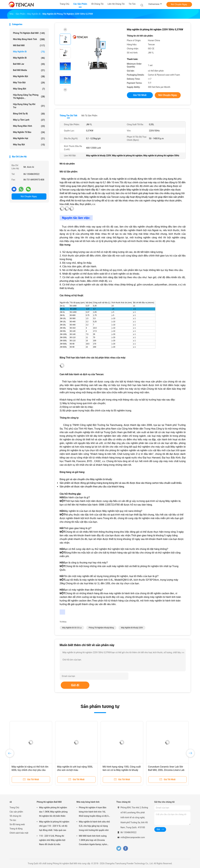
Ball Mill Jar (29, 64)
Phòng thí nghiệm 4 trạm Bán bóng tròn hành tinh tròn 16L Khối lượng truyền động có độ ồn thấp (94, 812)
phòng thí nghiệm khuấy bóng (101, 628)
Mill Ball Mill (29, 46)
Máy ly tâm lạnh (29, 120)
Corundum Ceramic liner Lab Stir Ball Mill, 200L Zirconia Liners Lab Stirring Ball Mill (166, 770)
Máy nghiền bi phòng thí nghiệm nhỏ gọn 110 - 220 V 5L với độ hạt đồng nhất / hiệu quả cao (54, 826)
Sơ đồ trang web (17, 824)
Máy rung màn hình (29, 126)
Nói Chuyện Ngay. (179, 4)
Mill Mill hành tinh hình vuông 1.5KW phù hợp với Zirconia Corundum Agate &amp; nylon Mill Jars (93, 841)
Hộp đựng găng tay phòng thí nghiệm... (29, 96)
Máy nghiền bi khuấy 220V (132, 628)
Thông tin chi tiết (69, 116)
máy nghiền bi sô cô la (72, 628)
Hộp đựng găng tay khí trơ (29, 106)
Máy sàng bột (29, 89)
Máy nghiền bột (29, 76)
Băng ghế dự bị (29, 114)
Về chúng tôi (15, 816)
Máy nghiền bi (29, 52)
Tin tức (13, 820)
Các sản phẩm (16, 812)
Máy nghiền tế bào (29, 132)
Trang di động (16, 829)
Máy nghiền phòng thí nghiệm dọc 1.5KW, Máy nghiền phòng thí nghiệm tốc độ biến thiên (53, 812)
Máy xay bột (29, 145)
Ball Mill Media (29, 70)
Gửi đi (75, 685)
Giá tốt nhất (140, 95)
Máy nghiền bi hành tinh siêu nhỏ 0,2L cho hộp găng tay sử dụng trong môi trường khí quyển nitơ (94, 826)
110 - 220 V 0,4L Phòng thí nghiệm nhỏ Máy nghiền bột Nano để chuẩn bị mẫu (52, 840)
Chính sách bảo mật (19, 833)
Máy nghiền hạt (29, 138)
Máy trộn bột (29, 83)
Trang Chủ (14, 808)
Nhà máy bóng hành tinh (29, 39)
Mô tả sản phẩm (89, 116)
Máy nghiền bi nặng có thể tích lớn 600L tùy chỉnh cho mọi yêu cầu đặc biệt (30, 770)
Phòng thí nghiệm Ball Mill (29, 33)
